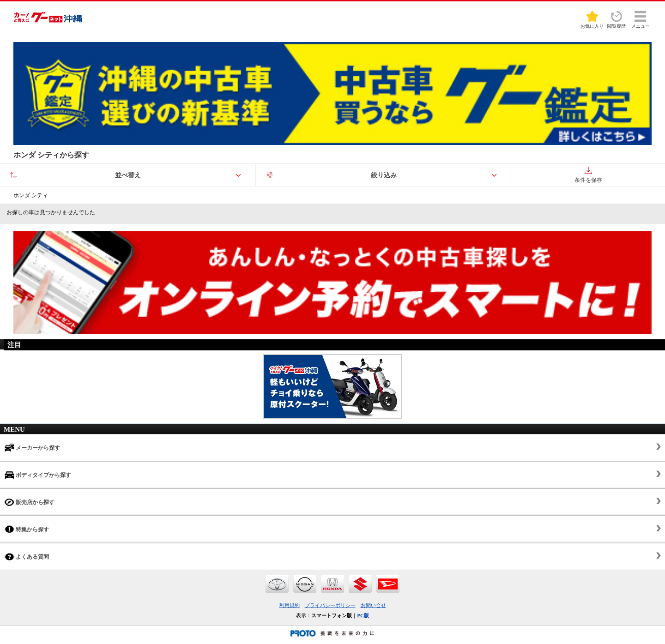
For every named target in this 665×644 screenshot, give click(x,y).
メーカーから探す (32, 448)
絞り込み (384, 175)
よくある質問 (27, 557)
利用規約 (290, 605)
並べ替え (128, 175)
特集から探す (27, 529)
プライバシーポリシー (330, 605)
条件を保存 (588, 175)
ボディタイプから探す (38, 475)
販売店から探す (30, 502)
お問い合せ (373, 605)
